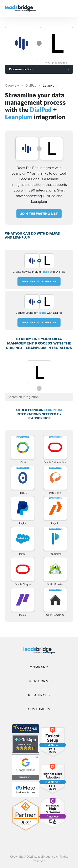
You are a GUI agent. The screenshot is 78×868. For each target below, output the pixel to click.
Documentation (21, 69)
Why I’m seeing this (56, 63)
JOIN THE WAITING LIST (39, 214)
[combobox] (39, 397)
